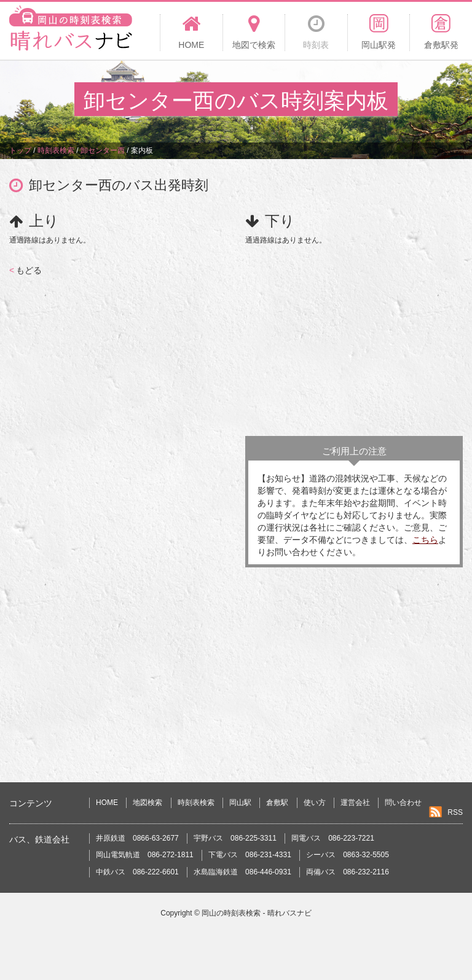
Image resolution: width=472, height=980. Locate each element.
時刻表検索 (196, 803)
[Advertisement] (354, 338)
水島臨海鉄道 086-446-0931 (242, 872)
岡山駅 (240, 803)
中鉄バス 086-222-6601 (137, 872)
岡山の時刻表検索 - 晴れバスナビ (257, 913)
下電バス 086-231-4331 (250, 855)
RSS (455, 812)
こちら (425, 540)
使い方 (315, 803)
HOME (107, 803)
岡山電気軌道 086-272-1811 (145, 855)
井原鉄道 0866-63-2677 (137, 838)
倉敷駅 (277, 803)
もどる (26, 270)
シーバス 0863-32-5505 (348, 855)
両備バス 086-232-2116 (348, 872)
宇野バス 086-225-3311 (235, 838)
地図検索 (147, 803)
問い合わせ (403, 803)
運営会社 (355, 803)
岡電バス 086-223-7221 (333, 838)
